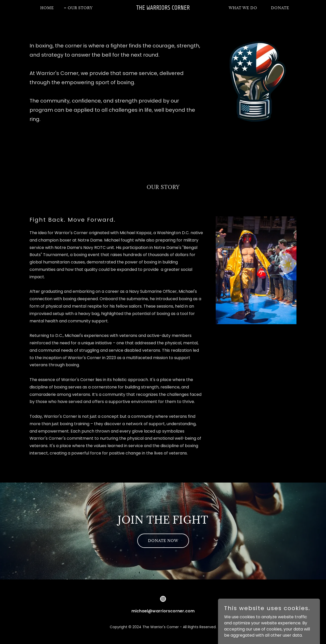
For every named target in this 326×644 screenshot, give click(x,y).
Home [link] (47, 8)
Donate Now (163, 541)
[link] (163, 8)
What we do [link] (243, 8)
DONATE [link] (280, 8)
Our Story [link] (80, 8)
